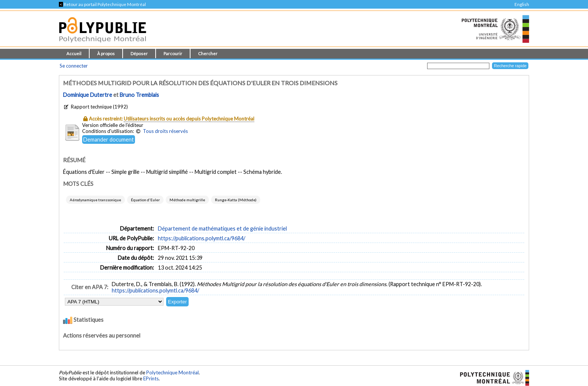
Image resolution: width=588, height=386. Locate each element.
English (522, 4)
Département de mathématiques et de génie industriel (222, 228)
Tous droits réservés (165, 131)
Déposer (139, 54)
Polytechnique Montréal (172, 372)
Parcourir (173, 54)
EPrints (151, 378)
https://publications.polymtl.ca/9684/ (202, 238)
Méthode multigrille (187, 200)
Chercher (208, 54)
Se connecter (74, 66)
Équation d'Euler (145, 200)
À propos (106, 54)
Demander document (109, 139)
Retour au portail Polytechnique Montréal (102, 4)
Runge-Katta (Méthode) (236, 200)
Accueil (74, 54)
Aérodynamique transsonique (95, 200)
